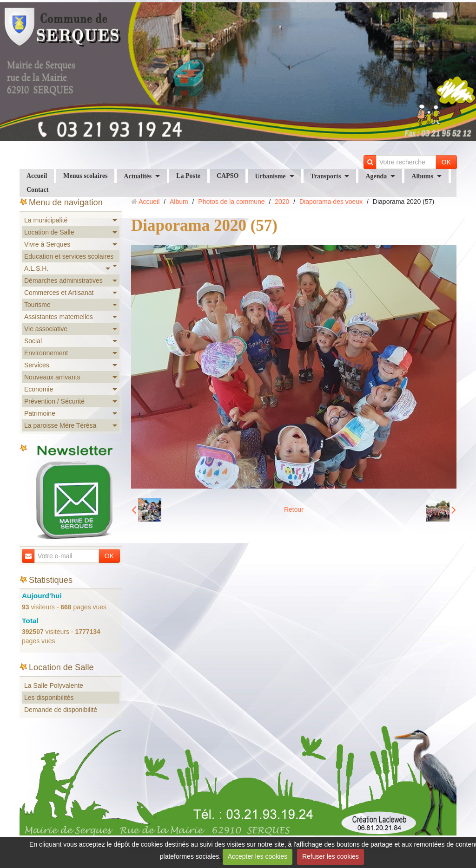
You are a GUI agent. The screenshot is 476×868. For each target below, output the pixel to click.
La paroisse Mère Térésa (60, 425)
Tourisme (37, 305)
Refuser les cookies (331, 856)
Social (33, 341)
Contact (37, 190)
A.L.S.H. (36, 268)
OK (446, 162)
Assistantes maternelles (59, 317)
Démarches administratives (63, 281)
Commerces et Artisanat (59, 293)
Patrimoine (40, 413)
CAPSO (228, 176)
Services (37, 365)
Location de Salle (49, 232)
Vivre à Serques (47, 244)
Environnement (46, 353)
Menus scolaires (85, 176)
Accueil (37, 176)
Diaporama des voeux (331, 202)
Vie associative (46, 329)
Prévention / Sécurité (54, 401)
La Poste (188, 176)
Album (179, 202)
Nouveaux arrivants (52, 377)
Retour (294, 509)
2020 (282, 202)
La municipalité (46, 220)
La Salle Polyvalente (54, 685)
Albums (422, 176)
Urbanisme (270, 176)
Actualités (138, 176)
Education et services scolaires (69, 256)
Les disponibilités (49, 698)
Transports (326, 176)
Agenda (376, 176)
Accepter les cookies (258, 856)
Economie (39, 389)
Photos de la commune (231, 202)
